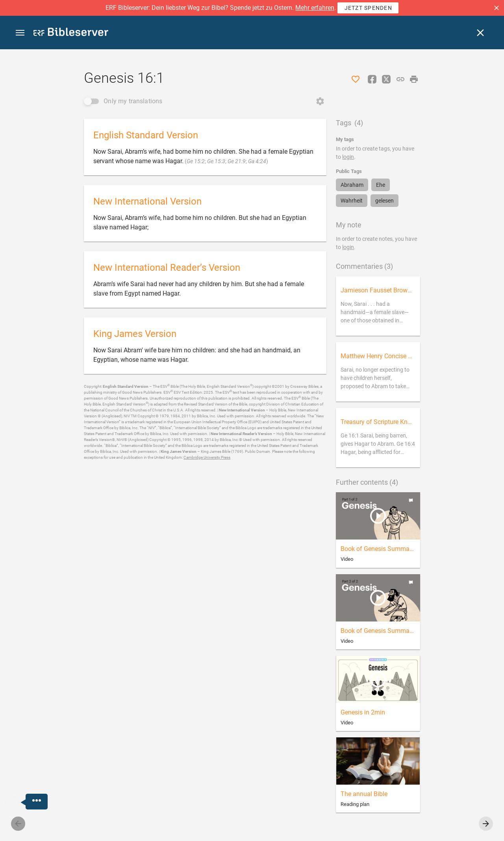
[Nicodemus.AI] (18, 802)
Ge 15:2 (196, 161)
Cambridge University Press (207, 457)
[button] (497, 8)
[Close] (480, 33)
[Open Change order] (320, 101)
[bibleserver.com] (71, 33)
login (348, 157)
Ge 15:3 (216, 161)
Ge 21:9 (237, 161)
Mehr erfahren (315, 8)
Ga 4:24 (257, 161)
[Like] (356, 79)
